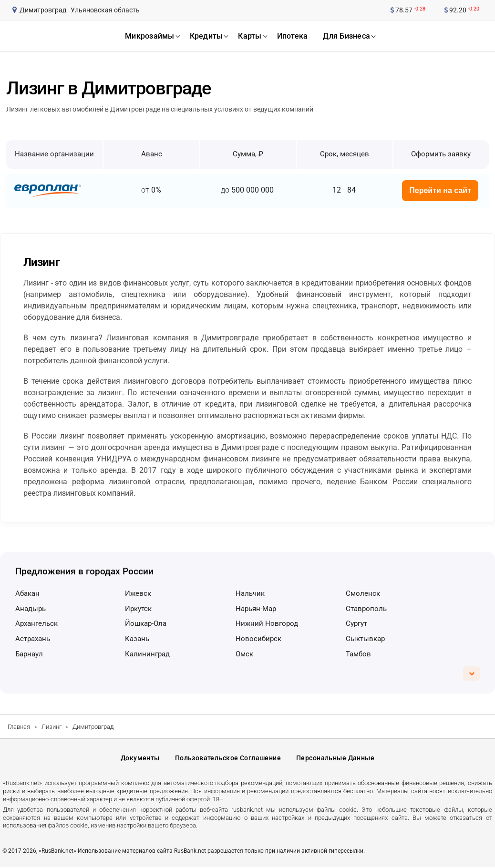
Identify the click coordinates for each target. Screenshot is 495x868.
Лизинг (52, 727)
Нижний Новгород (267, 623)
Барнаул (29, 654)
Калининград (147, 654)
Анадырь (31, 609)
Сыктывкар (365, 639)
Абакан (27, 593)
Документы (140, 759)
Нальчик (250, 593)
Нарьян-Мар (256, 609)
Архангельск (36, 623)
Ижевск (138, 593)
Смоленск (363, 593)
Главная (19, 727)
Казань (137, 639)
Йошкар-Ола (146, 623)
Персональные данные (335, 759)
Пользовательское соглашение (228, 759)
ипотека (293, 36)
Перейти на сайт (440, 190)
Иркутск (138, 609)
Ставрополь (366, 609)
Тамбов (358, 654)
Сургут (356, 623)
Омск (244, 654)
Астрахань (33, 639)
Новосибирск (258, 639)
